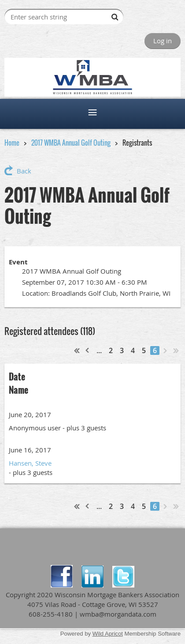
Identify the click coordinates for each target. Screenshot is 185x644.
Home (12, 143)
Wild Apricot (108, 634)
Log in (163, 41)
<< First (77, 350)
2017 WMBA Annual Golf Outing (71, 143)
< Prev (88, 350)
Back (24, 171)
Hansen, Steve (30, 463)
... (99, 350)
